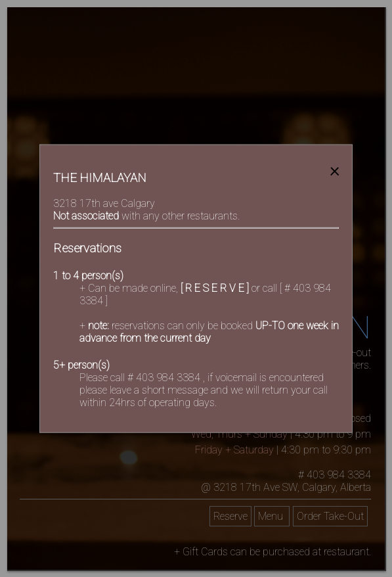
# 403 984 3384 (165, 377)
